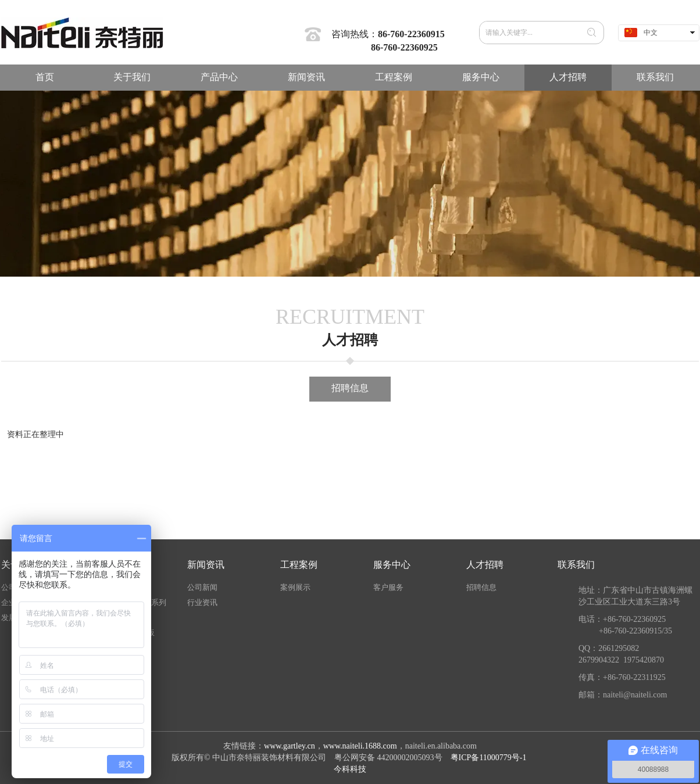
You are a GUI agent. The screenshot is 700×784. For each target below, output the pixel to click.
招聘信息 (481, 587)
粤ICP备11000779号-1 (490, 758)
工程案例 (299, 565)
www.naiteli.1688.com (360, 746)
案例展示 (295, 587)
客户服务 (388, 587)
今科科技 (350, 769)
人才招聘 (485, 565)
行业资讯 (202, 602)
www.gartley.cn (290, 746)
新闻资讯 (206, 565)
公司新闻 (202, 587)
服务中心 (392, 565)
